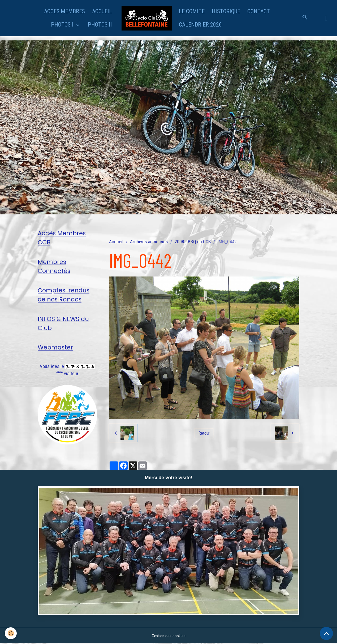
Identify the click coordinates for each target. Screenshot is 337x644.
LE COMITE (192, 11)
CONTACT (259, 11)
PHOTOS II (100, 25)
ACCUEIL (102, 11)
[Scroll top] (326, 633)
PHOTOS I (63, 25)
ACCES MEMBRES (64, 11)
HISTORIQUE (226, 11)
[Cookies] (11, 633)
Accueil (116, 242)
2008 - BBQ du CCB (193, 242)
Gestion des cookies (168, 636)
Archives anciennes (149, 242)
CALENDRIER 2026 (200, 25)
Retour (204, 433)
